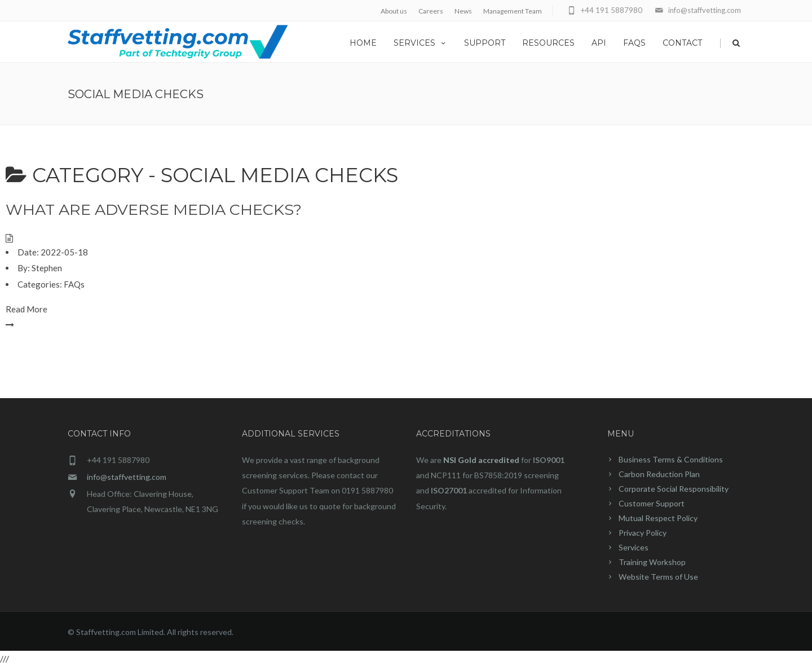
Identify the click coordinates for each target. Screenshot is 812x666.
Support (485, 43)
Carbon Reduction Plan (659, 474)
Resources (548, 43)
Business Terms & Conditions (671, 459)
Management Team (513, 11)
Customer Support (652, 503)
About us (394, 11)
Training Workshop (652, 562)
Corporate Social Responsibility (674, 489)
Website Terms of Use (658, 577)
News (463, 11)
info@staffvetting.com (127, 477)
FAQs (634, 43)
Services (420, 43)
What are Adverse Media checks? (154, 209)
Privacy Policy (643, 533)
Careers (431, 11)
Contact (682, 43)
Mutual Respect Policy (658, 518)
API (599, 43)
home (363, 43)
